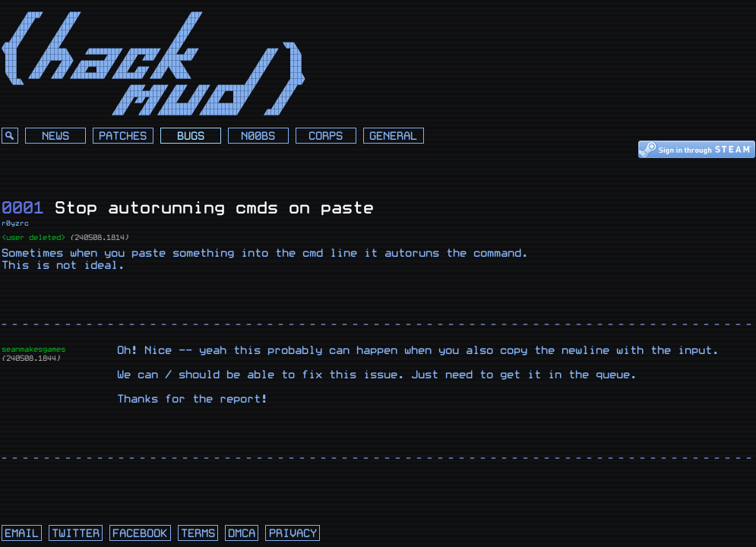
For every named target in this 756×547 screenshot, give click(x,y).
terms (198, 534)
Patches (123, 136)
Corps (326, 136)
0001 (23, 208)
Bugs (191, 136)
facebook (140, 534)
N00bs (258, 136)
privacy (293, 534)
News (55, 136)
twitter (76, 534)
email (22, 534)
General (393, 136)
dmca (242, 534)
